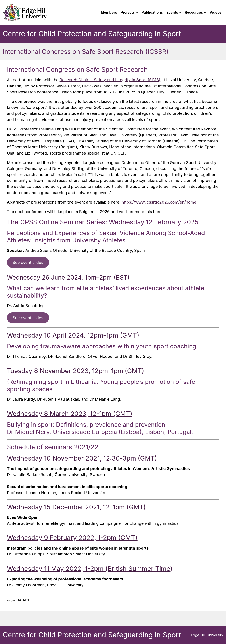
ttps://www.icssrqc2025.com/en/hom (159, 202)
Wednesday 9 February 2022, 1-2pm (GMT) (72, 538)
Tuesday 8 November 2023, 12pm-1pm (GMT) (75, 371)
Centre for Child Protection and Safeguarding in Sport (92, 34)
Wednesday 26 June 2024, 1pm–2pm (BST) (68, 277)
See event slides (28, 262)
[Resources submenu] (205, 12)
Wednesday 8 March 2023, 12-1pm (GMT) (70, 414)
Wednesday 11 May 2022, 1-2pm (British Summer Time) (90, 569)
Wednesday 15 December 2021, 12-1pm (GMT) (76, 507)
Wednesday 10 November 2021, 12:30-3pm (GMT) (82, 458)
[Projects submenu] (137, 12)
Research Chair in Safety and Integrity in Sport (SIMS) (110, 80)
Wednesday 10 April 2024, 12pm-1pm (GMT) (73, 335)
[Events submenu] (180, 12)
